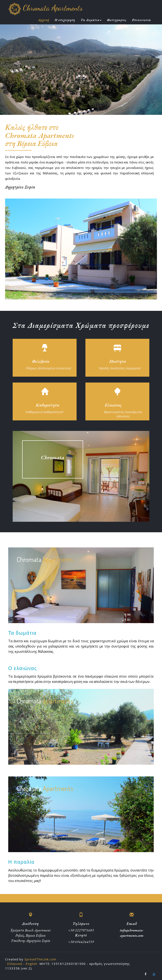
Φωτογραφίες (117, 20)
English (32, 964)
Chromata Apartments (46, 8)
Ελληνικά (15, 964)
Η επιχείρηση (65, 20)
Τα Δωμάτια (91, 20)
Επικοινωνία (141, 20)
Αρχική (44, 20)
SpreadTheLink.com (40, 959)
